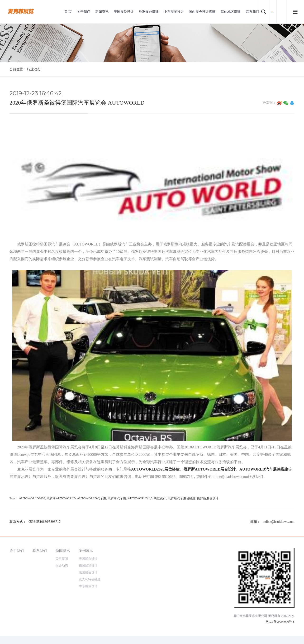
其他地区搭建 (231, 12)
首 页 (68, 12)
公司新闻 (62, 559)
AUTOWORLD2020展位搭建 (155, 469)
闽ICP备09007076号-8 (280, 622)
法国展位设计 (88, 572)
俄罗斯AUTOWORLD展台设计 (209, 469)
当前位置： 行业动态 (25, 69)
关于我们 (84, 12)
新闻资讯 (102, 12)
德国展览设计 (88, 565)
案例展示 (86, 550)
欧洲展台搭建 (149, 12)
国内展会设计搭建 (202, 12)
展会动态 (62, 565)
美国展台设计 (88, 559)
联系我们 (252, 12)
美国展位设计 (124, 12)
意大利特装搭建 (90, 579)
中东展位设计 (88, 586)
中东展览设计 (174, 12)
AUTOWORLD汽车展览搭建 (264, 469)
